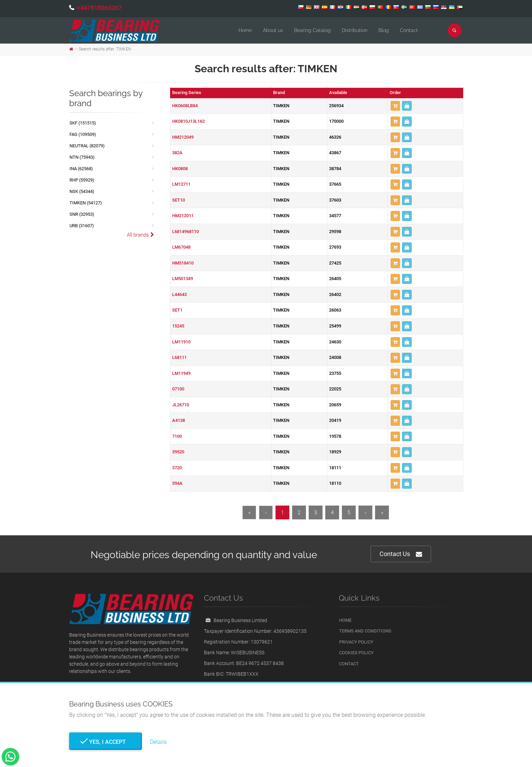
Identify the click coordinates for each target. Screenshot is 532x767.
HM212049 (183, 137)
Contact (409, 30)
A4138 (179, 420)
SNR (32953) (82, 214)
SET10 (179, 200)
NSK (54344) (82, 191)
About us (273, 30)
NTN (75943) (82, 157)
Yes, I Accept (105, 742)
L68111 (179, 357)
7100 (177, 436)
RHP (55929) (82, 180)
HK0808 (180, 169)
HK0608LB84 (185, 106)
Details (158, 742)
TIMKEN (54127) (86, 203)
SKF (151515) (83, 123)
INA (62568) (81, 169)
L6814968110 (185, 232)
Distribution (355, 30)
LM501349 (183, 279)
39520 (178, 452)
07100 (178, 389)
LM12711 (181, 184)
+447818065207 (99, 8)
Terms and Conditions (365, 631)
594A (177, 483)
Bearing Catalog (312, 30)
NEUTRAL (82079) (87, 146)
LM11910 (181, 342)
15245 (178, 326)
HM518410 (183, 263)
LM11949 (181, 373)
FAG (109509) (83, 134)
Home (245, 30)
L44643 (179, 294)
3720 (177, 468)
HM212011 (183, 216)
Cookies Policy (356, 653)
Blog (384, 30)
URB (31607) (82, 226)
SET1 (177, 310)
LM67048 (181, 247)
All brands (141, 235)
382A (177, 153)
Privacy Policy (356, 642)
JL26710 (181, 405)
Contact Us (401, 554)
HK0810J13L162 (188, 121)
